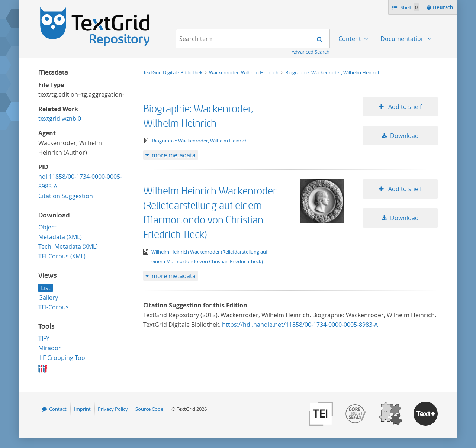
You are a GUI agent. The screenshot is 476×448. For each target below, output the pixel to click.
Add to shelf (404, 107)
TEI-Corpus (54, 307)
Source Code (149, 409)
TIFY (44, 338)
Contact (58, 409)
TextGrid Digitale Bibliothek (173, 72)
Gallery (48, 297)
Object (47, 227)
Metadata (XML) (60, 237)
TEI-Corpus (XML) (62, 256)
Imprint (82, 409)
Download (404, 136)
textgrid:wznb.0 (60, 119)
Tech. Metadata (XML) (68, 246)
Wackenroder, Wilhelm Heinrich (244, 72)
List (46, 288)
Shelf (409, 7)
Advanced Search (311, 52)
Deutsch (444, 9)
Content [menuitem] (350, 39)
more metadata (174, 155)
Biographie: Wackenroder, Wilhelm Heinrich (333, 72)
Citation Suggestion (66, 196)
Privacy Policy (113, 409)
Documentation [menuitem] (403, 39)
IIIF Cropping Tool (62, 358)
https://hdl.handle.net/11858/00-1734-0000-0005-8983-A (300, 325)
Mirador (50, 348)
